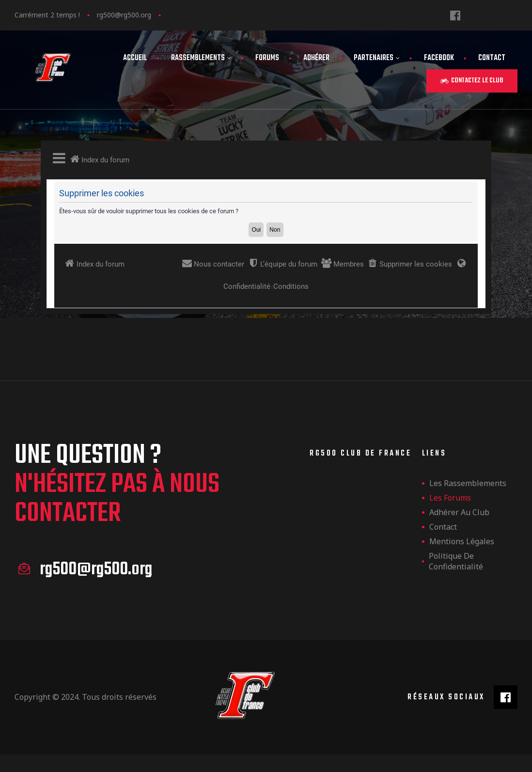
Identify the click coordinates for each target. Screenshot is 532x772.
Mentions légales (462, 541)
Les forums (450, 498)
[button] (472, 81)
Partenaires (377, 58)
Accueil (135, 58)
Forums (267, 58)
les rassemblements (468, 483)
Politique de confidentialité (456, 561)
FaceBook (439, 58)
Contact (492, 58)
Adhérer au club (459, 512)
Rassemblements (201, 58)
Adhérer (316, 58)
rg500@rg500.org (124, 15)
